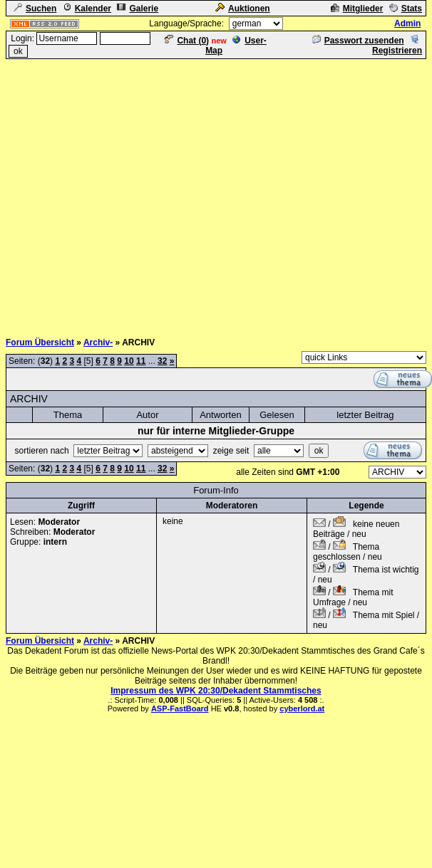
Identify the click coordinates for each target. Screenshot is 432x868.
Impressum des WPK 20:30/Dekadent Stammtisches (216, 691)
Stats (406, 9)
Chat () (187, 41)
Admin (407, 23)
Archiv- (98, 343)
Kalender (87, 9)
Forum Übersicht (40, 343)
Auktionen (243, 9)
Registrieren (397, 46)
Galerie (138, 9)
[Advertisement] (134, 194)
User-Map (236, 46)
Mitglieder (357, 9)
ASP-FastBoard (180, 708)
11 (141, 361)
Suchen (35, 9)
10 (129, 361)
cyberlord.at (302, 708)
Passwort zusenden (358, 41)
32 (162, 361)
